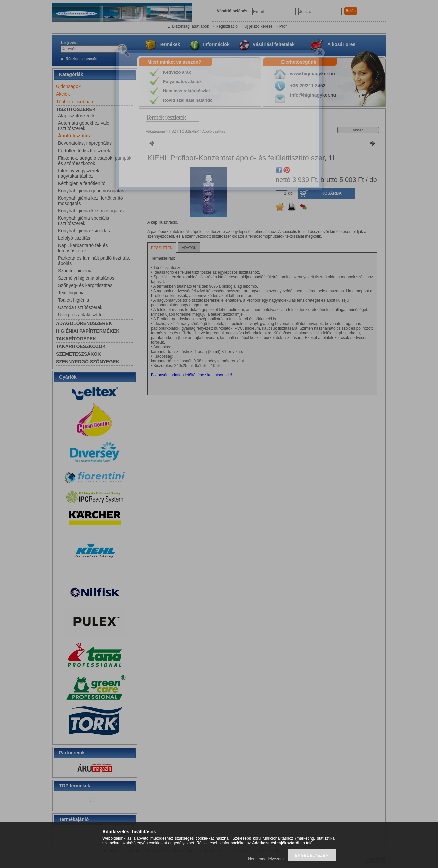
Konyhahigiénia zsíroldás (84, 231)
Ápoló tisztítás (74, 136)
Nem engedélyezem (266, 859)
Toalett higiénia (73, 300)
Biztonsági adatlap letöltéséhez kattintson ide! (191, 375)
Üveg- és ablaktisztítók (81, 315)
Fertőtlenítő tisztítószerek (84, 151)
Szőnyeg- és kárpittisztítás (85, 285)
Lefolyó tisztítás (74, 238)
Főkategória (155, 131)
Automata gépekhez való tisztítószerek (84, 126)
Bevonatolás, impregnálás (85, 143)
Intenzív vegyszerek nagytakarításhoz (79, 173)
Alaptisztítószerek (76, 116)
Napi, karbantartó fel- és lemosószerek (83, 248)
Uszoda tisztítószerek (80, 307)
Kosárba (331, 193)
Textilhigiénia (71, 293)
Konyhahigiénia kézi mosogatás (91, 211)
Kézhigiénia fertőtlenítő (82, 183)
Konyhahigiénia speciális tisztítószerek (83, 221)
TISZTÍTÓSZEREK (184, 131)
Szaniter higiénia (75, 271)
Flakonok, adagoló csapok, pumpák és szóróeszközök (95, 161)
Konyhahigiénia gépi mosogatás (91, 191)
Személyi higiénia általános (86, 278)
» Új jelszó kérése (257, 26)
